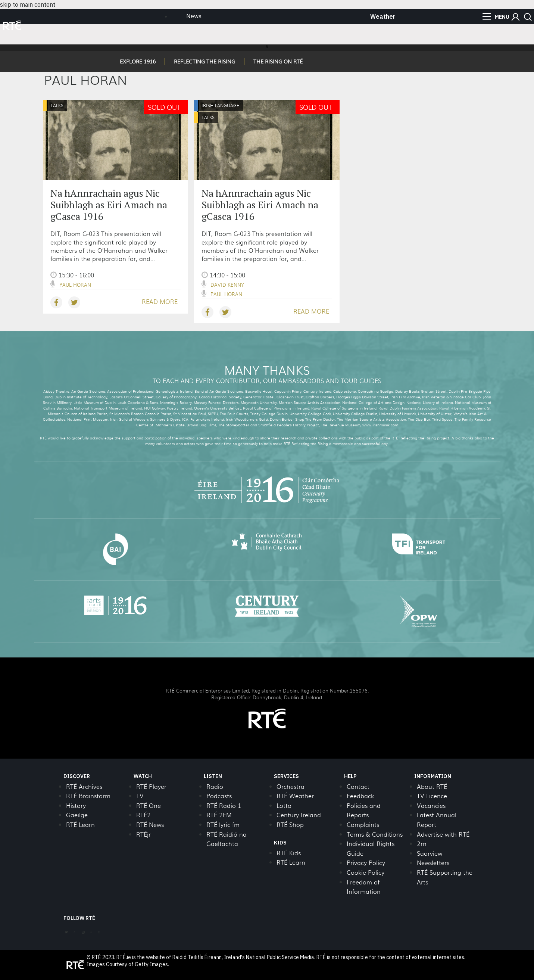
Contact (358, 786)
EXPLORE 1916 (138, 61)
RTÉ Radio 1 (224, 805)
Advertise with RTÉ (443, 834)
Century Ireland (299, 815)
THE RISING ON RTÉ (278, 61)
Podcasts (219, 796)
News (194, 16)
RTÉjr (143, 834)
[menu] (496, 17)
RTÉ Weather (295, 796)
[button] (516, 17)
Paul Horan (75, 285)
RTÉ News (150, 825)
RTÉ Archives (84, 786)
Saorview (430, 853)
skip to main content (28, 4)
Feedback (360, 796)
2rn (422, 844)
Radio (215, 786)
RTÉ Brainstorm (88, 796)
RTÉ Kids (289, 853)
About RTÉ (432, 786)
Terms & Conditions (375, 834)
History (76, 805)
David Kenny (227, 285)
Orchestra (291, 786)
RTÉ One (149, 805)
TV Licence (432, 796)
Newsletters (433, 863)
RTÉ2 (143, 815)
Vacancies (431, 805)
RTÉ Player (151, 786)
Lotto (284, 805)
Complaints (363, 825)
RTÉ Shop (290, 825)
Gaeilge (77, 815)
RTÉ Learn (80, 825)
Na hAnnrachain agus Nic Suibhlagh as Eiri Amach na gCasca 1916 (109, 205)
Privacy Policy (366, 863)
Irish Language (220, 105)
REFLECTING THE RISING (204, 61)
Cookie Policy (366, 872)
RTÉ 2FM (219, 815)
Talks (57, 105)
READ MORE (160, 301)
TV (140, 796)
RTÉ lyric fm (223, 825)
